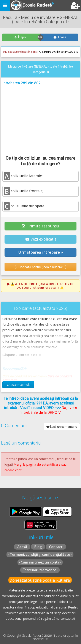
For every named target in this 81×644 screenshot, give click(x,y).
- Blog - (38, 547)
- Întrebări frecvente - (40, 570)
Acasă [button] (60, 37)
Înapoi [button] (21, 37)
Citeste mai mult (18, 385)
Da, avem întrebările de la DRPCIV (49, 410)
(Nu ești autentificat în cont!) (21, 52)
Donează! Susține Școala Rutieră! (40, 580)
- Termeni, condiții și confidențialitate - (40, 554)
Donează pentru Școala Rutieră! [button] (40, 267)
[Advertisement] (40, 120)
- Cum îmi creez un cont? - (40, 562)
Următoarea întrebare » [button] (40, 252)
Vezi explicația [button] (41, 239)
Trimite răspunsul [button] (41, 226)
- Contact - (56, 547)
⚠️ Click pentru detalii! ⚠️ (42, 286)
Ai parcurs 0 (28, 52)
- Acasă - (22, 547)
